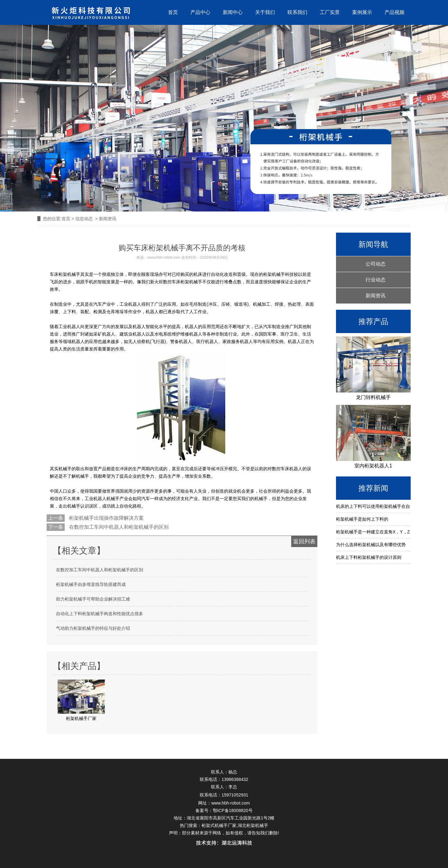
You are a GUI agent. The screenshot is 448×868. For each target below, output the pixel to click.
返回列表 (304, 541)
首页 (173, 12)
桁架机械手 (274, 274)
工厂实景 (330, 12)
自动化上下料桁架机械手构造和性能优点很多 (100, 614)
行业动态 (376, 280)
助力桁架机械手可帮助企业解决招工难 (93, 599)
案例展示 (362, 12)
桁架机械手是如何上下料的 (362, 519)
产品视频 (394, 12)
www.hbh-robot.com (164, 258)
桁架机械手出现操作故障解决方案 (106, 518)
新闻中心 (233, 12)
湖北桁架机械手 (253, 825)
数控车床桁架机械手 (183, 282)
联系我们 (297, 12)
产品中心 (200, 12)
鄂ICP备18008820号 (233, 810)
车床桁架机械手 (65, 274)
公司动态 (376, 264)
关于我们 (265, 12)
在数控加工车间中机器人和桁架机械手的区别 (118, 527)
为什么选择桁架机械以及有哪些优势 (371, 545)
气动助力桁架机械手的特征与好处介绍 (93, 628)
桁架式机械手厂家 (219, 825)
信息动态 (84, 219)
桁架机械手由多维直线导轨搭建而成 (91, 584)
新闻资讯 (376, 296)
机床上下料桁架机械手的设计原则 (369, 557)
